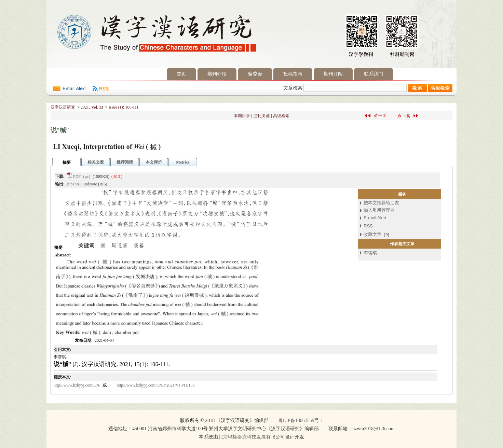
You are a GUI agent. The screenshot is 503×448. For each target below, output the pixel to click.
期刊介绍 (217, 74)
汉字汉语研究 (63, 107)
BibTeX (73, 184)
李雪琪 (370, 253)
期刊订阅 (333, 74)
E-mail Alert (375, 218)
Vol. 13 (97, 107)
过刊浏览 (261, 116)
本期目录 (242, 116)
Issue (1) (116, 107)
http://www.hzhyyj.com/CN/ (78, 385)
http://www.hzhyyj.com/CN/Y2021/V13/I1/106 (156, 385)
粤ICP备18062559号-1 (301, 421)
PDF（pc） (83, 177)
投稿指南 (293, 74)
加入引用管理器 (379, 210)
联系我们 (373, 74)
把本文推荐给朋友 (381, 203)
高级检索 (281, 116)
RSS (368, 226)
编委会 (255, 74)
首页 (181, 74)
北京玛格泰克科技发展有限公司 (251, 437)
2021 (85, 107)
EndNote (90, 184)
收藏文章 (372, 234)
